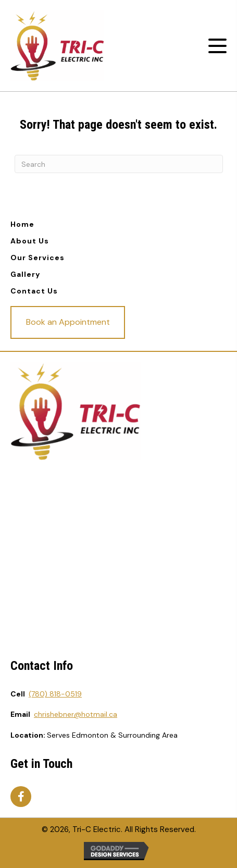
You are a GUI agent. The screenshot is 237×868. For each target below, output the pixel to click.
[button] (217, 46)
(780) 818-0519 (55, 694)
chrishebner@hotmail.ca (76, 714)
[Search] (119, 164)
